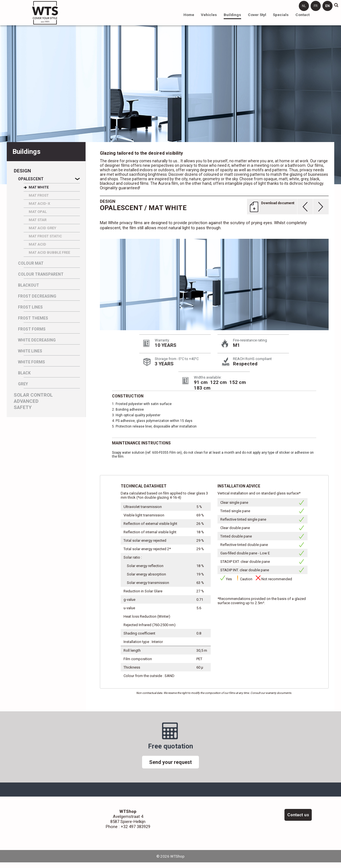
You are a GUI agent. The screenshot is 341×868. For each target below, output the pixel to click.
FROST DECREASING (37, 296)
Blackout (29, 285)
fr (316, 6)
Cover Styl (257, 15)
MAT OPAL (38, 212)
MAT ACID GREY (42, 228)
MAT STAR (38, 220)
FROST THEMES (33, 318)
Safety (23, 407)
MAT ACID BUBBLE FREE (49, 252)
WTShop (45, 13)
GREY (23, 384)
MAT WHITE (39, 187)
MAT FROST (39, 195)
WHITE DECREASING (37, 340)
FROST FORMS (32, 329)
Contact (302, 15)
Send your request (170, 762)
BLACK (24, 373)
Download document (278, 203)
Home (189, 15)
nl (304, 6)
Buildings (232, 15)
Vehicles (209, 15)
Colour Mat (31, 263)
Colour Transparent (41, 274)
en (327, 6)
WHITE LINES (30, 351)
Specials (281, 15)
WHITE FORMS (32, 362)
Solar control (33, 395)
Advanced (26, 401)
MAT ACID (37, 244)
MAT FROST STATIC (45, 236)
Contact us (298, 815)
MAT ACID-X (39, 203)
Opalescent (31, 179)
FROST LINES (30, 307)
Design (22, 171)
